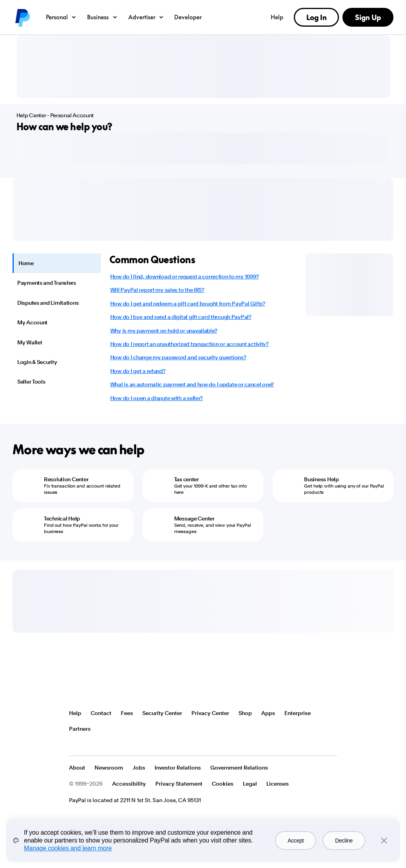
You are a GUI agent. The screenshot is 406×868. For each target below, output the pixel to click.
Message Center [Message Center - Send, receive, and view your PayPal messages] (194, 519)
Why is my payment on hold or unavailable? (164, 331)
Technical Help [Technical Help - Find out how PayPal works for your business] (62, 519)
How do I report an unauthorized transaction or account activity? (189, 344)
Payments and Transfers (47, 283)
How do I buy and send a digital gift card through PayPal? (181, 317)
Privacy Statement (179, 784)
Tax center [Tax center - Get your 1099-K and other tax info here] (187, 479)
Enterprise (298, 713)
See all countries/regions (75, 744)
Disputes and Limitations (48, 303)
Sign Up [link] (368, 17)
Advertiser (146, 17)
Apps (268, 713)
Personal (61, 17)
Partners (80, 729)
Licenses (278, 784)
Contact (101, 713)
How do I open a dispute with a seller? (157, 398)
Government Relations (239, 768)
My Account (32, 322)
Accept (296, 841)
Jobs (139, 768)
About (77, 768)
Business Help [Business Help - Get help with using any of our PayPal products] (321, 479)
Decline (344, 841)
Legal (250, 784)
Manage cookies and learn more (68, 848)
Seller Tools (31, 382)
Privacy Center (210, 713)
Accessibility (129, 784)
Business (103, 17)
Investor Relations (178, 768)
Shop (245, 713)
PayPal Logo (98, 684)
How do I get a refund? (138, 371)
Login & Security (37, 362)
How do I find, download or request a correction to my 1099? (184, 277)
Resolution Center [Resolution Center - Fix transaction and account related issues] (66, 479)
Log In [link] (317, 17)
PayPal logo (22, 17)
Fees (127, 713)
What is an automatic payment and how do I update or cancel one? (192, 384)
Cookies (223, 784)
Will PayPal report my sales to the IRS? (157, 290)
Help (277, 17)
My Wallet (30, 342)
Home (26, 263)
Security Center (162, 713)
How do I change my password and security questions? (178, 357)
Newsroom (109, 768)
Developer (188, 17)
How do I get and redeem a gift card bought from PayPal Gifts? (188, 304)
